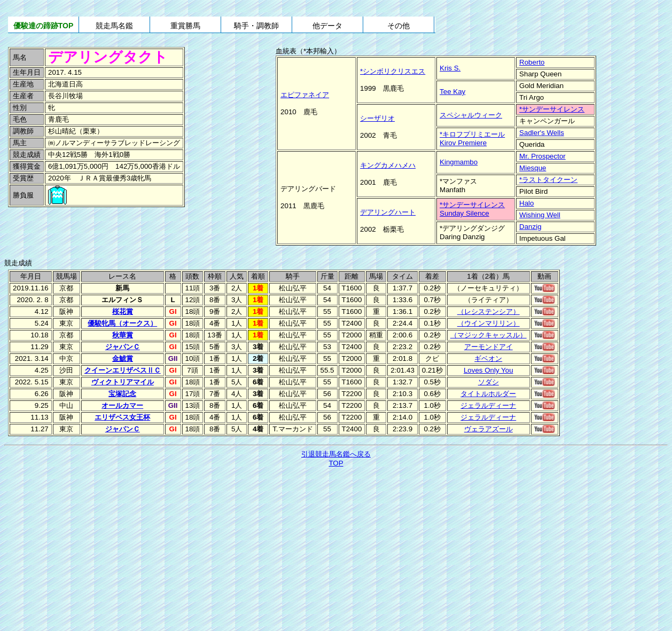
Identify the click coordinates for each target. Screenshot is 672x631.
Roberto (532, 62)
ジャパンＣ (123, 347)
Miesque (533, 168)
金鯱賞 (123, 358)
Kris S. (450, 68)
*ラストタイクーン (548, 180)
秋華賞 (123, 335)
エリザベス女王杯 (122, 417)
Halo (526, 203)
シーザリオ (377, 118)
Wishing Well (540, 215)
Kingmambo (459, 162)
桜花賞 (123, 311)
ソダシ (489, 382)
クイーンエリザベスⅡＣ (123, 370)
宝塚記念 (122, 394)
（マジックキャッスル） (489, 335)
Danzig (530, 227)
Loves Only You (489, 370)
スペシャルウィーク (471, 115)
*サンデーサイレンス (552, 109)
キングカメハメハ (388, 165)
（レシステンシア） (489, 311)
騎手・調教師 (256, 26)
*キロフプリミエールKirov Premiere (472, 139)
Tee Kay (452, 92)
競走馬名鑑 (114, 26)
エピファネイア (305, 95)
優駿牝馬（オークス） (122, 323)
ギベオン (488, 358)
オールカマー (122, 405)
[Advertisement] (80, 232)
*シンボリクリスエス (393, 71)
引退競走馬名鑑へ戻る (336, 454)
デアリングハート (388, 212)
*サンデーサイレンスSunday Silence (472, 209)
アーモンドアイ (489, 347)
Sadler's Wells (542, 133)
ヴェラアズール (489, 429)
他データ (327, 26)
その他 (398, 26)
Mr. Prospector (542, 156)
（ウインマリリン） (489, 323)
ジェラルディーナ (488, 405)
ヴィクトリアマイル (123, 382)
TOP (336, 463)
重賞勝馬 (185, 26)
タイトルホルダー (488, 394)
